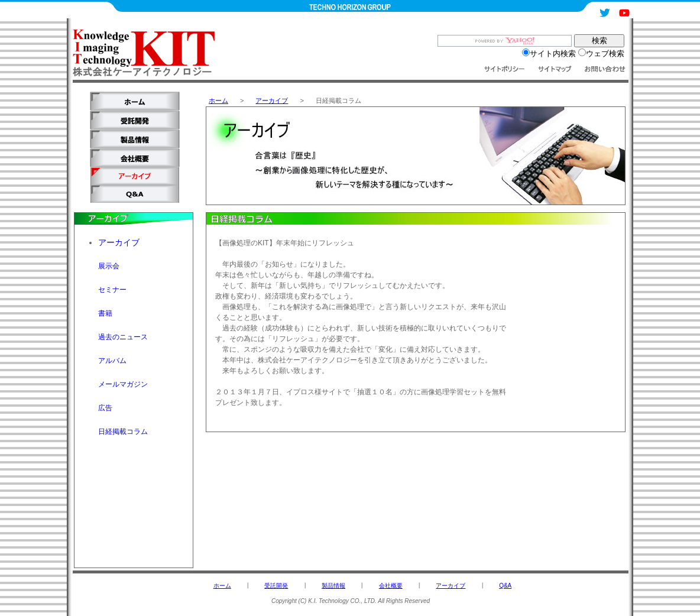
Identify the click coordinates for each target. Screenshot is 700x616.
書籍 (105, 313)
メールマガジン (123, 384)
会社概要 (391, 586)
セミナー (112, 290)
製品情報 (333, 586)
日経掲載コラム (123, 432)
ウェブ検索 (601, 54)
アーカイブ (272, 100)
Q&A (505, 586)
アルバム (112, 361)
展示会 (109, 266)
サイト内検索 (549, 54)
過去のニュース (123, 337)
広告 (105, 408)
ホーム (218, 100)
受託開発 (276, 586)
